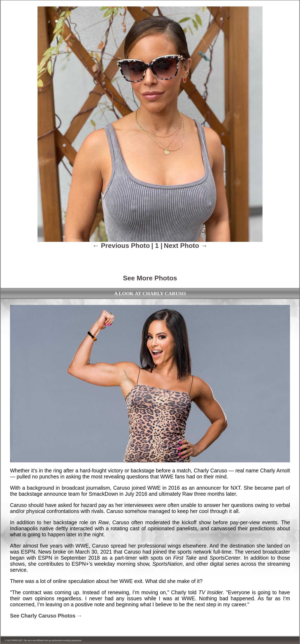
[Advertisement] (150, 259)
